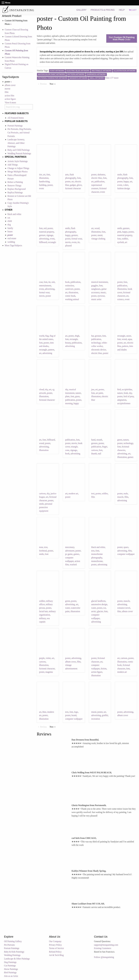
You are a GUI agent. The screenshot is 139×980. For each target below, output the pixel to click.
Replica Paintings (15, 192)
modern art (73, 494)
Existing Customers (103, 948)
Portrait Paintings (15, 126)
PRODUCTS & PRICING (103, 10)
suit (53, 282)
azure (129, 336)
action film (10, 96)
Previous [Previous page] (44, 84)
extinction (69, 286)
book (67, 282)
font (48, 175)
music (103, 292)
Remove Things (14, 186)
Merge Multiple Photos (18, 172)
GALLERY (81, 10)
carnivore (69, 289)
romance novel (124, 608)
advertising (44, 239)
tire (41, 175)
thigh (77, 336)
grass (77, 396)
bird (119, 389)
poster (50, 185)
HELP (122, 10)
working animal (72, 299)
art (44, 175)
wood (97, 228)
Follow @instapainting (104, 957)
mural (94, 712)
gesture (42, 235)
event (41, 188)
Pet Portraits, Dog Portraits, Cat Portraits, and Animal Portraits (19, 133)
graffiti (105, 715)
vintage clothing (98, 239)
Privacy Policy (55, 945)
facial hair (43, 611)
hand (93, 440)
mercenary (70, 547)
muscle (120, 497)
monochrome (97, 561)
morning (69, 403)
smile (120, 175)
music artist (96, 299)
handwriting (44, 181)
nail (99, 454)
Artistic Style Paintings (18, 161)
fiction (104, 669)
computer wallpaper (126, 554)
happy (126, 181)
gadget (73, 185)
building (43, 185)
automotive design (99, 604)
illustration (44, 178)
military (42, 618)
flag (47, 336)
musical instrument (99, 282)
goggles (95, 286)
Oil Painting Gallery (13, 941)
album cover (10, 85)
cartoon (94, 450)
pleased (68, 246)
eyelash (121, 242)
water (68, 608)
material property (47, 232)
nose (41, 547)
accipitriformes (124, 403)
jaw (93, 389)
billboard (43, 242)
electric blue (97, 178)
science (120, 299)
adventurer (70, 551)
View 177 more (112, 78)
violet (48, 658)
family (10, 228)
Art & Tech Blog (56, 955)
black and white (14, 214)
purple (42, 658)
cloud (42, 389)
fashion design (124, 188)
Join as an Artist (11, 976)
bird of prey (129, 396)
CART (133, 10)
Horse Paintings (11, 969)
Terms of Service (56, 948)
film (7, 92)
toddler (125, 239)
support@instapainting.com (106, 945)
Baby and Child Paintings (19, 150)
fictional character (73, 188)
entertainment (45, 286)
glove (79, 185)
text (93, 494)
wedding (11, 242)
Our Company (55, 941)
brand (74, 715)
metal (100, 235)
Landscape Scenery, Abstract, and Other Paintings (16, 143)
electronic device (99, 350)
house (10, 231)
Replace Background (17, 189)
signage (50, 235)
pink (119, 232)
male (126, 494)
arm (67, 175)
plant (67, 396)
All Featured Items (16, 118)
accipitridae (127, 389)
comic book (70, 296)
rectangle (52, 242)
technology (96, 343)
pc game (69, 554)
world (42, 336)
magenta (49, 672)
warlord (73, 565)
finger (105, 447)
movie (7, 89)
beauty (68, 343)
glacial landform (98, 601)
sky (46, 389)
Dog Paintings (10, 962)
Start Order (122, 38)
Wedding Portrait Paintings (19, 153)
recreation (96, 719)
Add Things (13, 165)
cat (9, 218)
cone (67, 450)
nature (78, 393)
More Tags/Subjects (13, 245)
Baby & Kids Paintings (14, 952)
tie (79, 242)
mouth (99, 440)
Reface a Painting (15, 182)
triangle (74, 447)
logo (76, 712)
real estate (12, 238)
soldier (105, 494)
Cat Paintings (10, 966)
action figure (10, 99)
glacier (100, 611)
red (45, 228)
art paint (99, 393)
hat (93, 336)
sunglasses (96, 289)
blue (44, 712)
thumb (94, 454)
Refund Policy (55, 952)
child (10, 221)
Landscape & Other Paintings (17, 959)
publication (99, 181)
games (131, 457)
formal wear (77, 239)
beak (126, 393)
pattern (51, 350)
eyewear (101, 296)
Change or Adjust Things (18, 168)
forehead (43, 551)
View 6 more (10, 102)
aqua (130, 339)
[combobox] (19, 107)
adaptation (122, 400)
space (126, 547)
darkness (101, 175)
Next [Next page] (53, 84)
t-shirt (126, 185)
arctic (94, 611)
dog (9, 225)
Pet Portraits (9, 945)
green (120, 440)
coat (41, 282)
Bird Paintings (10, 972)
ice (105, 608)
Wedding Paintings (12, 955)
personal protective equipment (46, 507)
